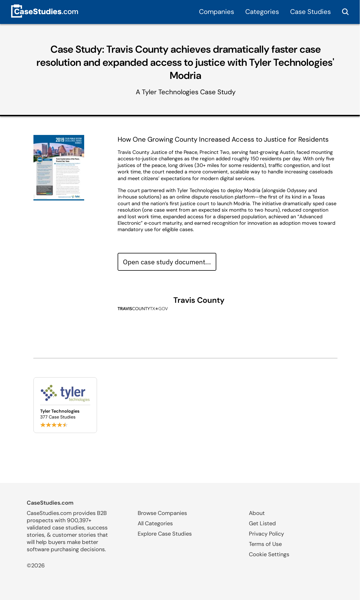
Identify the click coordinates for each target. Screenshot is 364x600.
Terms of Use (265, 544)
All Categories (155, 523)
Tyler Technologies (170, 92)
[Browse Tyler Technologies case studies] (65, 405)
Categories (262, 12)
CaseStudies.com (50, 503)
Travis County (199, 300)
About (257, 513)
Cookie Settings (269, 554)
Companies (217, 12)
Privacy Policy (266, 534)
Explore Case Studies (165, 534)
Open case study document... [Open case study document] (167, 262)
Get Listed (262, 523)
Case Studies (310, 12)
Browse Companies (162, 513)
